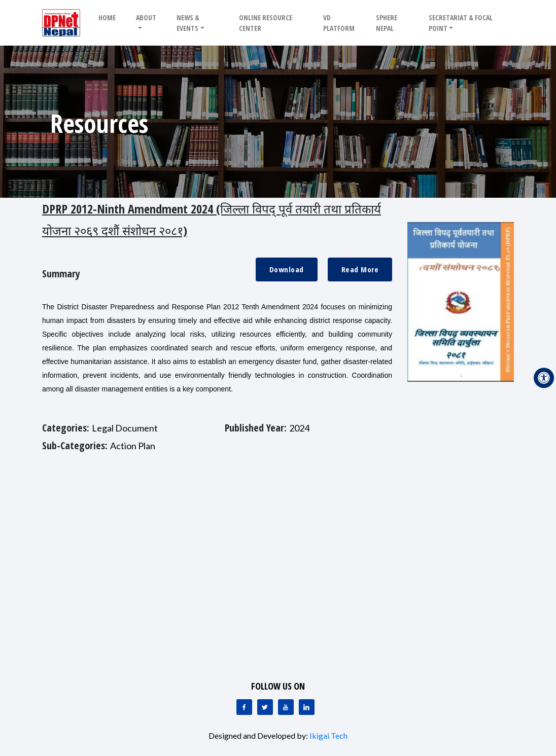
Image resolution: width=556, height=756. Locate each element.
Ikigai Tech (328, 735)
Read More (360, 269)
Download (287, 269)
